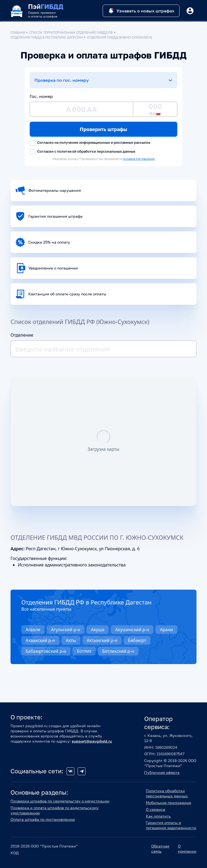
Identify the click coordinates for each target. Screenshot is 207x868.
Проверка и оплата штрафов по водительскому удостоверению (55, 810)
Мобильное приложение (168, 803)
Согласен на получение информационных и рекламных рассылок (90, 143)
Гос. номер (41, 96)
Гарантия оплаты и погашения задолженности (171, 825)
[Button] (190, 11)
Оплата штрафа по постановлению (43, 819)
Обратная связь (160, 849)
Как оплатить (158, 816)
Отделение (22, 335)
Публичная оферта (162, 772)
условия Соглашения (139, 159)
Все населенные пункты (46, 609)
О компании (187, 849)
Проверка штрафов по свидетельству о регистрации (60, 801)
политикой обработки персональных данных (96, 151)
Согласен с (82, 152)
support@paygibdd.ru (92, 741)
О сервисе (156, 809)
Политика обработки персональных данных (167, 793)
